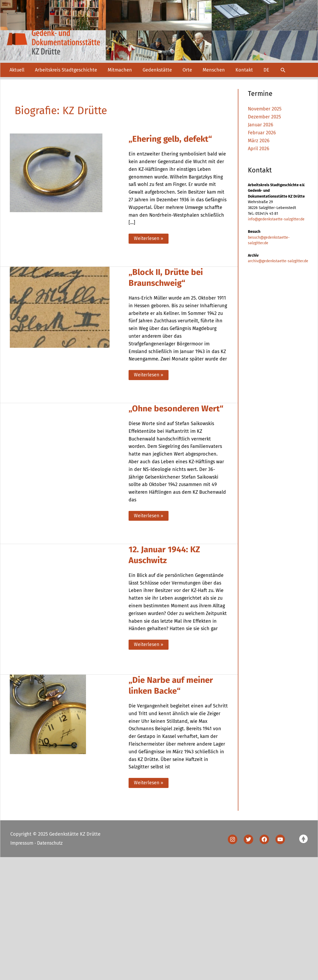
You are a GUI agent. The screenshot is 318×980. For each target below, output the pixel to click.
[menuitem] (266, 70)
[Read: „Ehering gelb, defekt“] (56, 173)
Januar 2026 (261, 124)
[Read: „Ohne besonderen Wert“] (64, 458)
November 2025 (265, 109)
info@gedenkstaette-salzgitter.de (277, 219)
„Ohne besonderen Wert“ (178, 410)
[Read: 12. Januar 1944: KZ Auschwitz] (64, 610)
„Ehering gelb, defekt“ (172, 139)
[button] (283, 70)
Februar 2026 (262, 132)
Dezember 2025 (264, 117)
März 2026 (259, 140)
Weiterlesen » (149, 240)
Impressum (22, 845)
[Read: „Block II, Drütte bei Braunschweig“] (60, 307)
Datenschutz (51, 845)
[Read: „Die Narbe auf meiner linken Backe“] (48, 715)
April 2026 (259, 148)
